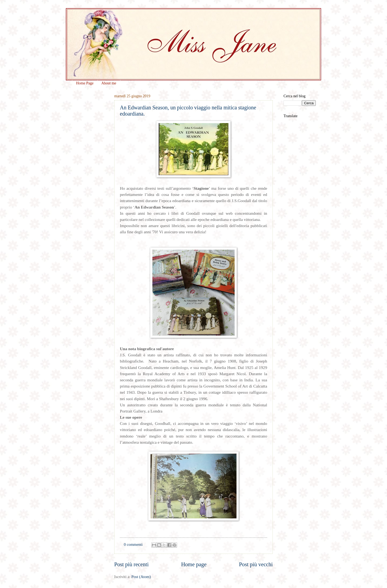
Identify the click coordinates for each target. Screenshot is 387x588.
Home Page (85, 83)
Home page (194, 564)
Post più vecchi (256, 564)
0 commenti (133, 544)
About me (109, 83)
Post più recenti (131, 564)
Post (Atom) (141, 577)
